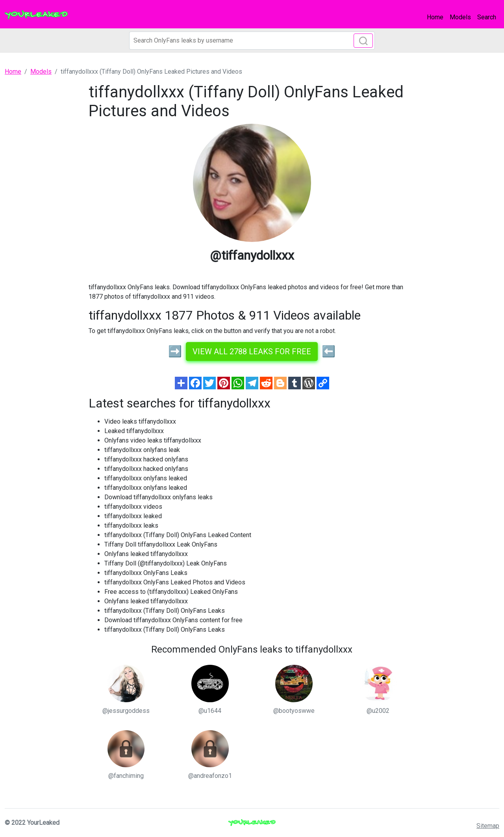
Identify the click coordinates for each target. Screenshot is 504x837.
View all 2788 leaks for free (252, 352)
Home (435, 17)
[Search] (252, 41)
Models (460, 17)
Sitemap (488, 826)
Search (487, 17)
